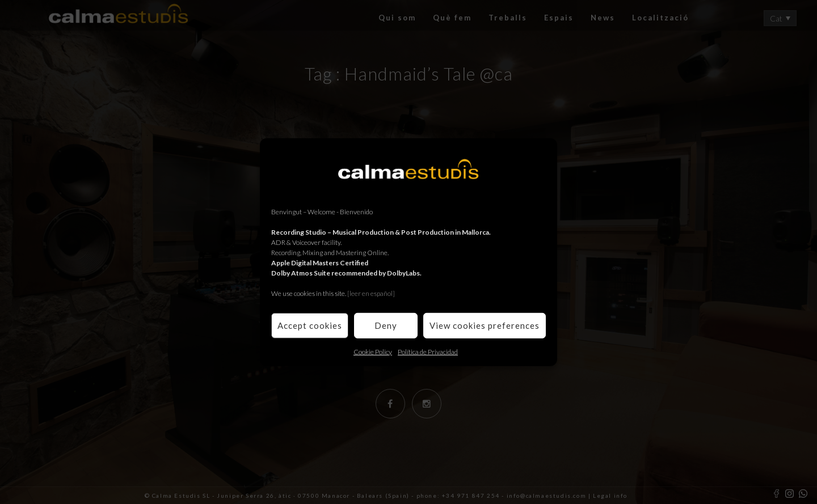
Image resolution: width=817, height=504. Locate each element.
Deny (386, 325)
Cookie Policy (373, 351)
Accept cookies (310, 325)
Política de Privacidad (428, 351)
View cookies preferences (485, 325)
